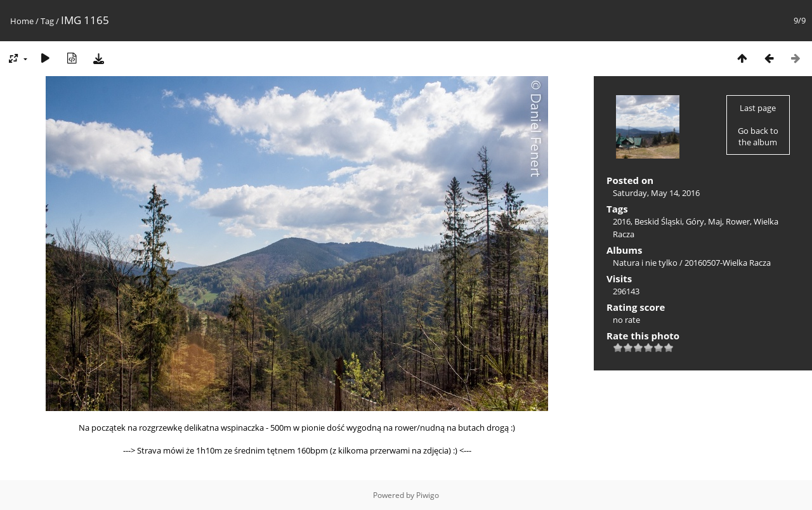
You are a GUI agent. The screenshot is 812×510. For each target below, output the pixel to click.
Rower (738, 221)
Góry (695, 221)
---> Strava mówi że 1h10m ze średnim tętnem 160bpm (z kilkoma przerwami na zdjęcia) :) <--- (297, 450)
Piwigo (428, 495)
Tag (47, 21)
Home (22, 21)
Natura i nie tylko (645, 263)
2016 (622, 221)
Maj (715, 221)
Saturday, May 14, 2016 (656, 193)
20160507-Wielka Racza (728, 263)
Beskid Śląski (658, 221)
